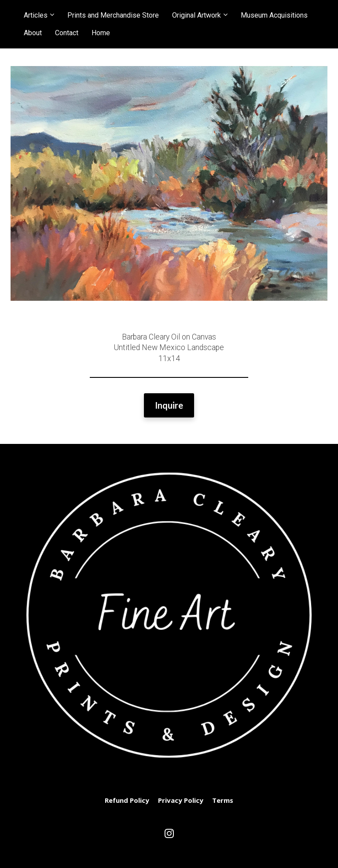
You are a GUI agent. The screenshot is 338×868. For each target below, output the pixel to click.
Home (101, 33)
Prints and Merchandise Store (113, 15)
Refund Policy (127, 800)
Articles (36, 15)
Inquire (169, 405)
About (33, 33)
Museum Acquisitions (274, 15)
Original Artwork (197, 15)
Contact (67, 33)
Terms (223, 800)
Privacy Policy (181, 800)
